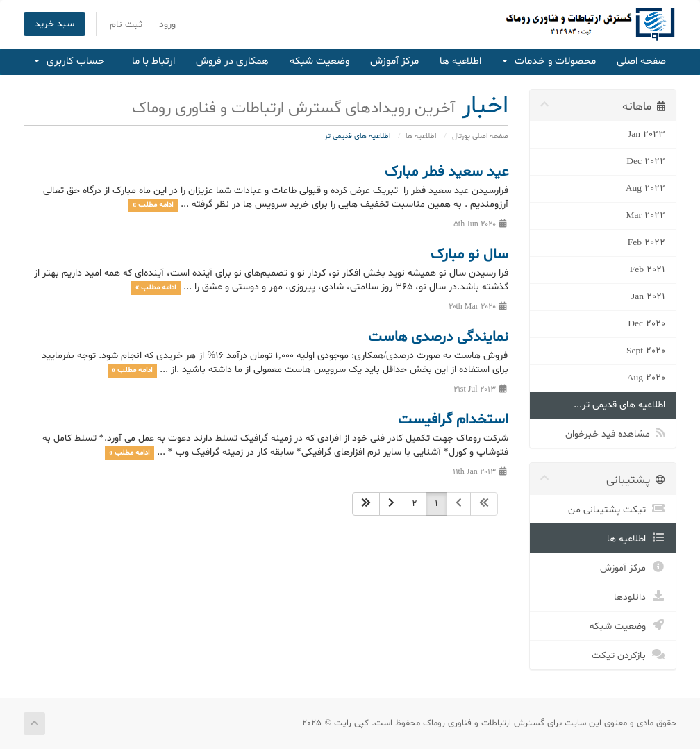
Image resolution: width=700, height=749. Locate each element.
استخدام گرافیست (453, 420)
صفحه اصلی (641, 61)
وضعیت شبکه (319, 61)
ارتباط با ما (153, 61)
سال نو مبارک (469, 255)
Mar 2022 (646, 216)
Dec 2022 (646, 161)
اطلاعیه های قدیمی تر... (619, 405)
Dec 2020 (647, 324)
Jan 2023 (647, 134)
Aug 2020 (646, 378)
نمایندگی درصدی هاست (438, 337)
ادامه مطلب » (153, 205)
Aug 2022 (645, 188)
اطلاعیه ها (460, 61)
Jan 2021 (648, 297)
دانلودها (640, 596)
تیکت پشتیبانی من (617, 508)
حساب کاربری (69, 61)
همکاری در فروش (232, 61)
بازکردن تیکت (628, 654)
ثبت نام (126, 25)
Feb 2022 (647, 243)
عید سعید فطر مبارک (447, 172)
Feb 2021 (648, 270)
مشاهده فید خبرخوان (615, 432)
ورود (167, 25)
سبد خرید (55, 24)
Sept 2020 (646, 351)
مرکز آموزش (394, 61)
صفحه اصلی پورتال (480, 136)
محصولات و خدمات (549, 61)
